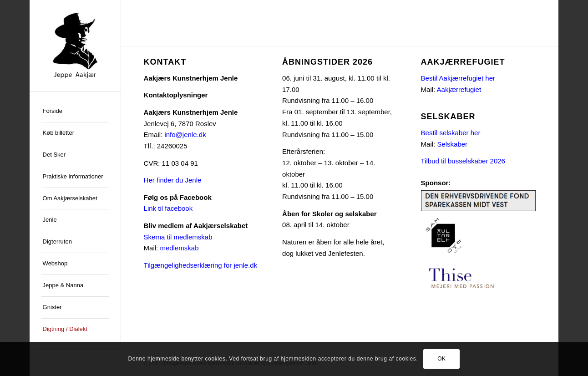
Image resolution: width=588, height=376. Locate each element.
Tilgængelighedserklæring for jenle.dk (201, 265)
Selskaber (452, 144)
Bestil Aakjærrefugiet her (458, 78)
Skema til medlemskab (178, 237)
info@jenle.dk (185, 135)
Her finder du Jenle (173, 180)
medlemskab (179, 248)
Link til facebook (168, 208)
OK (442, 359)
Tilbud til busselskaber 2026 (463, 161)
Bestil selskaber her (451, 133)
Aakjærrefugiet (459, 89)
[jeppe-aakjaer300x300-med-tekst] (75, 46)
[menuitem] (75, 112)
